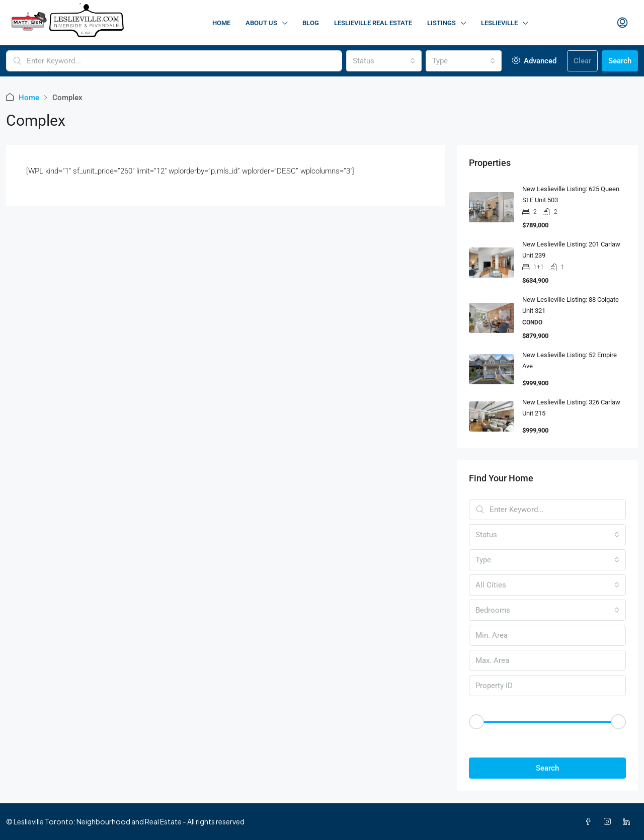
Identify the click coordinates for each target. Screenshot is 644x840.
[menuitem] (622, 23)
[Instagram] (609, 821)
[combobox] (384, 61)
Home (221, 23)
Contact (574, 23)
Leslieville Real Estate (373, 23)
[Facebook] (590, 821)
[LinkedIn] (628, 821)
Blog (311, 23)
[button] (547, 739)
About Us (261, 23)
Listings (441, 23)
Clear (582, 61)
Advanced (534, 61)
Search (620, 61)
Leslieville (499, 23)
